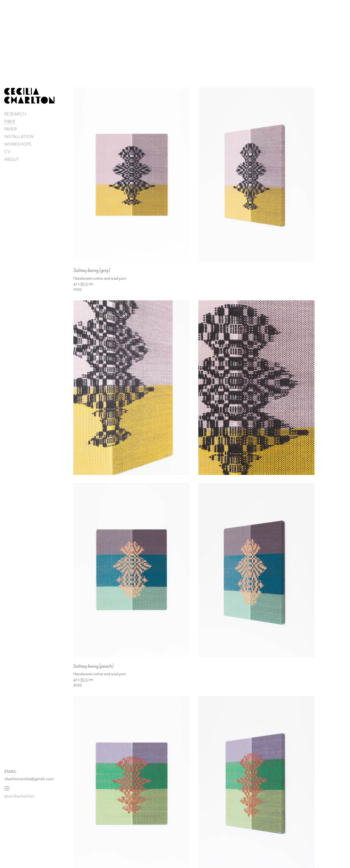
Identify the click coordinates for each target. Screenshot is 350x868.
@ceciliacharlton (19, 796)
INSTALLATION (19, 137)
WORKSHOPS (18, 144)
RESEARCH (15, 114)
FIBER (10, 121)
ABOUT (12, 159)
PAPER (11, 129)
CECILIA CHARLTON (30, 96)
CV (7, 152)
